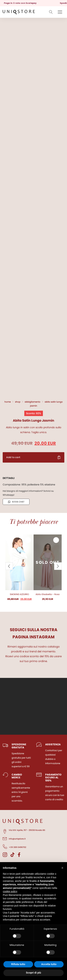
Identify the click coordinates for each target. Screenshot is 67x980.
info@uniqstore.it (14, 838)
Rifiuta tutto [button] (18, 964)
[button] (62, 868)
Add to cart (13, 457)
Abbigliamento (33, 402)
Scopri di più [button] (33, 973)
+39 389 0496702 (14, 847)
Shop (18, 402)
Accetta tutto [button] (49, 964)
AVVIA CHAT (16, 502)
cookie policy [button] (10, 891)
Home (8, 402)
